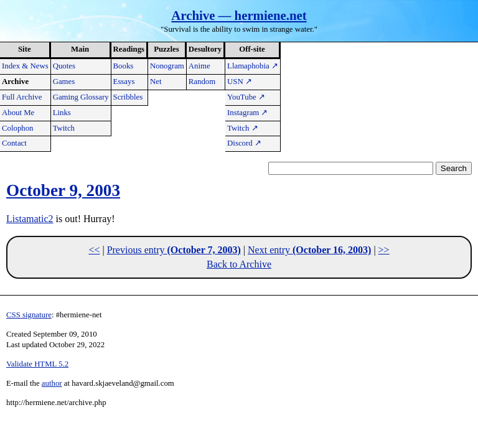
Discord (244, 143)
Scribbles (128, 97)
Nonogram (167, 66)
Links (62, 113)
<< (94, 250)
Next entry (309, 250)
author (52, 383)
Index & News (25, 66)
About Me (18, 113)
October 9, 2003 (63, 190)
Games (64, 82)
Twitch (64, 128)
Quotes (64, 66)
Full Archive (22, 97)
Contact (14, 143)
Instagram (247, 113)
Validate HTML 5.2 (37, 364)
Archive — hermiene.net (239, 15)
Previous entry (174, 250)
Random (202, 82)
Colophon (17, 128)
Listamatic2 (30, 219)
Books (124, 66)
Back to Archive (239, 264)
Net (156, 82)
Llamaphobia (253, 66)
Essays (124, 82)
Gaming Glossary (81, 97)
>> (384, 250)
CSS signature (29, 315)
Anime (199, 66)
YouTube (246, 97)
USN (240, 82)
